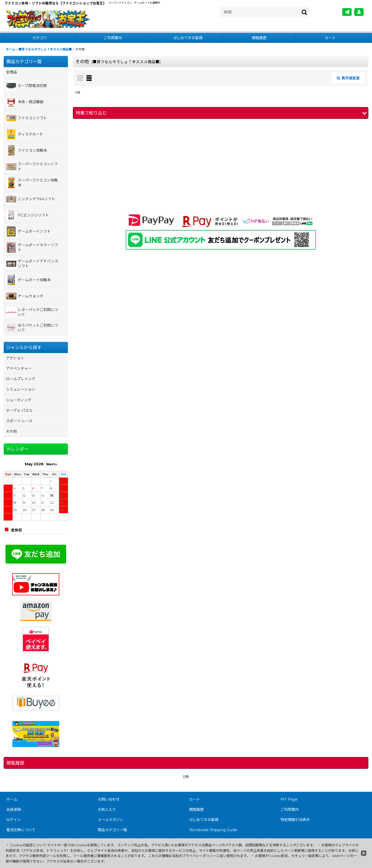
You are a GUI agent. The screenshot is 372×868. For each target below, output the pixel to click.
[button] (221, 113)
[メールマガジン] (347, 12)
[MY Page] (359, 12)
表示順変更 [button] (348, 78)
